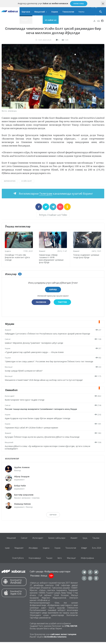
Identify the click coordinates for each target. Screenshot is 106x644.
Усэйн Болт (27, 181)
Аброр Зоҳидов (22, 476)
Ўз (96, 8)
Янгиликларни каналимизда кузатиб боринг (56, 194)
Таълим (97, 538)
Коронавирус (34, 560)
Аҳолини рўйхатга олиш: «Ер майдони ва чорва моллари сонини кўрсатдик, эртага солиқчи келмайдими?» (48, 447)
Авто (60, 560)
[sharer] (39, 207)
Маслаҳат (9, 367)
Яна (36, 20)
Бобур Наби (20, 485)
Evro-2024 (98, 549)
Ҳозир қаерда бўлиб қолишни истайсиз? (24, 370)
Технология (68, 12)
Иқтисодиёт (10, 396)
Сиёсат (8, 339)
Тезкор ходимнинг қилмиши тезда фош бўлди (86, 256)
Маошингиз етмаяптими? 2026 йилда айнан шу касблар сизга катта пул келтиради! (44, 380)
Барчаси (26, 12)
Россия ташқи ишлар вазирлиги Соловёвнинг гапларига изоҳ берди (41, 409)
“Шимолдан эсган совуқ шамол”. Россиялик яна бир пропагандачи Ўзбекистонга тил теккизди (49, 361)
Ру (96, 16)
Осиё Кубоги (17, 560)
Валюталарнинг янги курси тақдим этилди (25, 400)
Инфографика (88, 560)
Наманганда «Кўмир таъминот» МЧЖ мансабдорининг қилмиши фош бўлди (51, 258)
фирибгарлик (10, 181)
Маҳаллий (40, 12)
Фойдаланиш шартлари (57, 573)
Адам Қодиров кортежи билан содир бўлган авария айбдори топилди (38, 418)
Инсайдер (33, 549)
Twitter (63, 302)
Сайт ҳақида (36, 573)
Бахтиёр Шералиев (24, 494)
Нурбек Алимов (22, 467)
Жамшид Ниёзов (22, 503)
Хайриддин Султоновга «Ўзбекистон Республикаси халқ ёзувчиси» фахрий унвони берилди (48, 333)
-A (94, 21)
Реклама (35, 578)
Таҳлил (8, 357)
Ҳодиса (8, 251)
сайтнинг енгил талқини (63, 636)
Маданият (18, 549)
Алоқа (44, 578)
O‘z (93, 8)
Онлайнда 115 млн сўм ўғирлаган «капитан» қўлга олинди (18, 257)
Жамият (42, 251)
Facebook (41, 302)
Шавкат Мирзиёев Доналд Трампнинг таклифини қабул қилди (34, 343)
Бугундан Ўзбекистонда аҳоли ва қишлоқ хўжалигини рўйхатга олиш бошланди (42, 437)
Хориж (55, 12)
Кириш (81, 12)
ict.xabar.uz (51, 20)
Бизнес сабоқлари (57, 538)
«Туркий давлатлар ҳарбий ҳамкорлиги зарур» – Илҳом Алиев (34, 352)
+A (98, 21)
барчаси (53, 514)
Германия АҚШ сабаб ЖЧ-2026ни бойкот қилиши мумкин (32, 427)
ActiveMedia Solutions (55, 639)
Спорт (25, 20)
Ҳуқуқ (86, 538)
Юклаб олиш (79, 4)
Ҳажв (6, 549)
